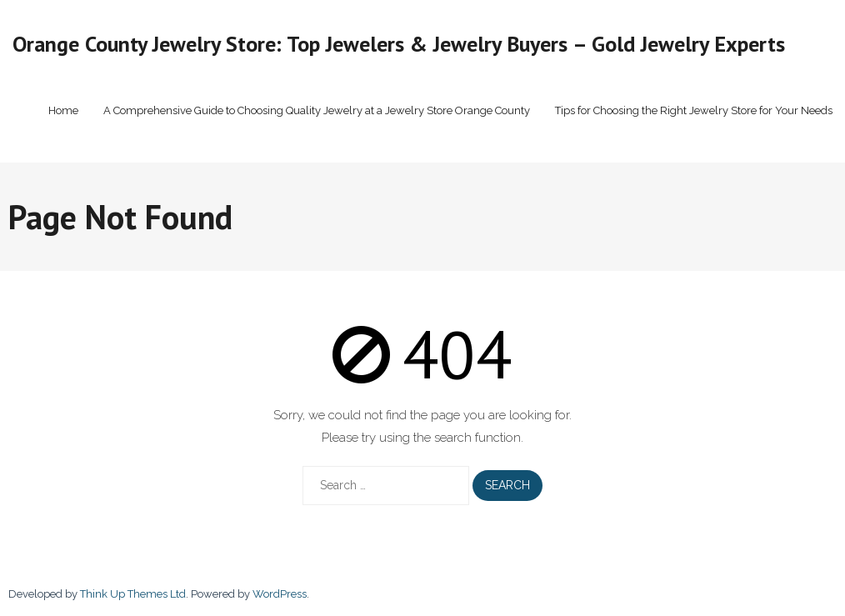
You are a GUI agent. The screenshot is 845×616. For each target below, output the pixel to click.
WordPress (280, 594)
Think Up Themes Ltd (133, 594)
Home (63, 110)
